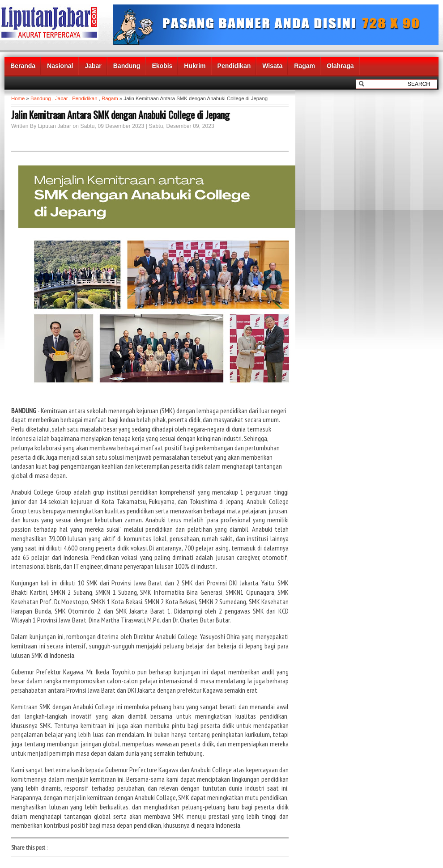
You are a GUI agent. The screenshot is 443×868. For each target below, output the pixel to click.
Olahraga (340, 66)
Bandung (127, 66)
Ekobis (162, 66)
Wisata (272, 66)
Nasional (60, 66)
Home (18, 98)
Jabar (93, 66)
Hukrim (195, 66)
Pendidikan (234, 66)
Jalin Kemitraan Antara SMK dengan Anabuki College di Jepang (120, 114)
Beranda (23, 66)
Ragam (305, 66)
